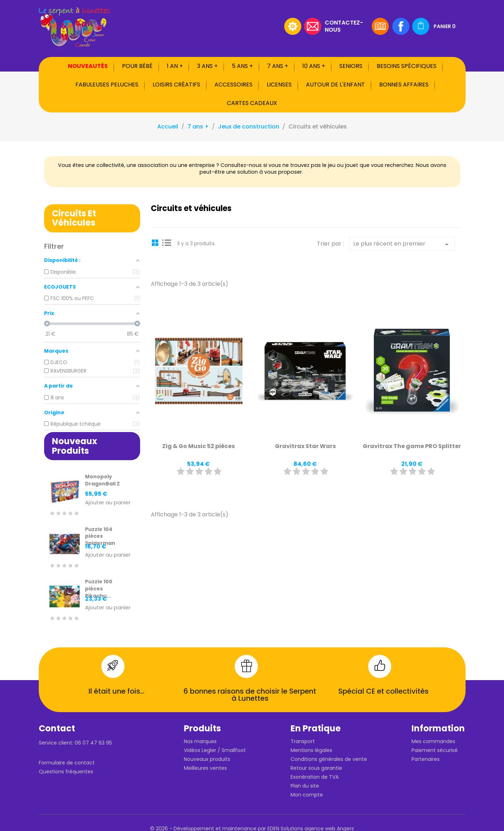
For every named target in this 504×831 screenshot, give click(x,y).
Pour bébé (137, 66)
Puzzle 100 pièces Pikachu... (99, 589)
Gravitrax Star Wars (305, 446)
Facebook (401, 26)
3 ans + (207, 66)
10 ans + (314, 66)
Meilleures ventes (205, 768)
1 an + (175, 66)
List (167, 242)
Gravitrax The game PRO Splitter (412, 446)
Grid (156, 242)
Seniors (351, 66)
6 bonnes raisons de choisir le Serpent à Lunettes (250, 695)
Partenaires (426, 759)
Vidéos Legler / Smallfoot (215, 750)
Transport (303, 741)
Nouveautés (88, 66)
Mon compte (307, 795)
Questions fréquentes (66, 772)
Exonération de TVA (315, 777)
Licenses (279, 85)
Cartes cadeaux (252, 103)
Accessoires (234, 85)
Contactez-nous (344, 26)
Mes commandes (433, 741)
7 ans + (278, 66)
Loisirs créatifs (176, 85)
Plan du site (305, 786)
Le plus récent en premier (402, 244)
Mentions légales (311, 750)
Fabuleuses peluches (107, 85)
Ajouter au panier (108, 503)
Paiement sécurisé (435, 750)
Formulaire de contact (67, 763)
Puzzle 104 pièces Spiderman (100, 536)
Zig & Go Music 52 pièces (198, 446)
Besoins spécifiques (407, 66)
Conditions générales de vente (329, 759)
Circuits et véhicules (74, 218)
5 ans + (242, 66)
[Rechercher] (236, 26)
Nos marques (200, 741)
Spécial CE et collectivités (383, 691)
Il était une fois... (116, 691)
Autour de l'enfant (335, 85)
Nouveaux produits (207, 759)
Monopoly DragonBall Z (102, 480)
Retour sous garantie (316, 768)
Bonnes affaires (404, 85)
